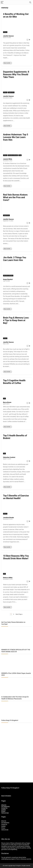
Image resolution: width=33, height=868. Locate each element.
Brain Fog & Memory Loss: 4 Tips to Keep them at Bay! (16, 320)
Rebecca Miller (8, 578)
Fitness (5, 32)
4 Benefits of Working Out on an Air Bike (16, 15)
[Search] (30, 2)
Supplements (11, 92)
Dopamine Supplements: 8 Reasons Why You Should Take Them (16, 74)
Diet (4, 398)
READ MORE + (7, 63)
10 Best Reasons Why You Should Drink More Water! (16, 557)
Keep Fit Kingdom (6, 796)
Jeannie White (8, 159)
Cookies (4, 810)
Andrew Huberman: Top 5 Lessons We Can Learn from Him (16, 137)
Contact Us (4, 808)
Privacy (3, 811)
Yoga (20, 155)
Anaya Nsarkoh (8, 279)
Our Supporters (5, 806)
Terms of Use (5, 813)
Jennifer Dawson (8, 36)
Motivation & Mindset (13, 155)
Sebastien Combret (9, 457)
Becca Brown (7, 402)
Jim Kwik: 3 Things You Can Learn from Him (15, 259)
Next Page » (19, 614)
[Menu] (2, 2)
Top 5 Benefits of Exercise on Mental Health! (16, 497)
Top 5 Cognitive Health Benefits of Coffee (14, 382)
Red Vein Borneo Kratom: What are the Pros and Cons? (15, 197)
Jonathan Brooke (8, 518)
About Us (4, 805)
